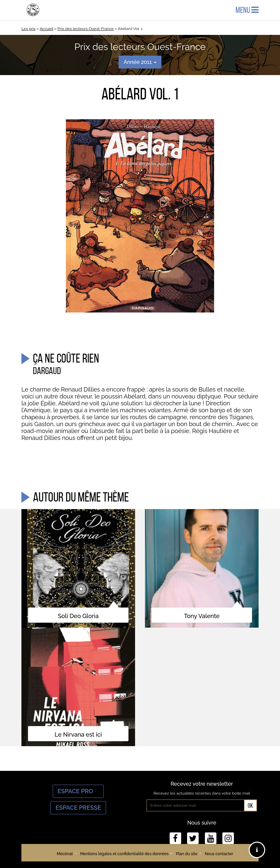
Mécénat (65, 854)
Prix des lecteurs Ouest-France (85, 29)
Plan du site (187, 854)
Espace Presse (78, 808)
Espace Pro (78, 791)
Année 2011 (140, 62)
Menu (247, 10)
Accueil (47, 29)
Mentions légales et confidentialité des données (124, 854)
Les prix (28, 29)
